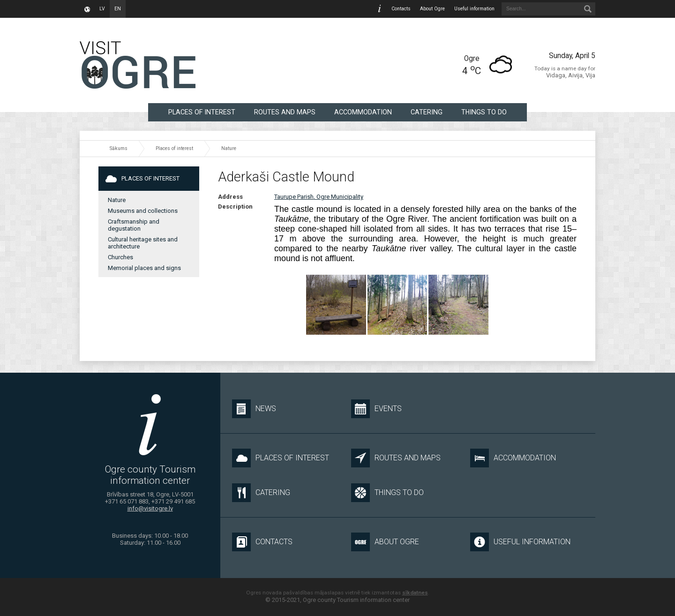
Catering (427, 112)
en (118, 9)
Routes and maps (285, 112)
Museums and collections (143, 211)
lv (102, 9)
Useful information (474, 9)
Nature (229, 148)
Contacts (401, 9)
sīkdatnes (415, 593)
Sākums (119, 148)
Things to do (484, 112)
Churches (120, 257)
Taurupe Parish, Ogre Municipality (319, 197)
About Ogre (432, 9)
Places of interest (202, 112)
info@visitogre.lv (150, 508)
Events (376, 409)
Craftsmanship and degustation (134, 225)
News (254, 409)
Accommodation (363, 112)
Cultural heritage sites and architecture (143, 243)
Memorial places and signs (144, 268)
